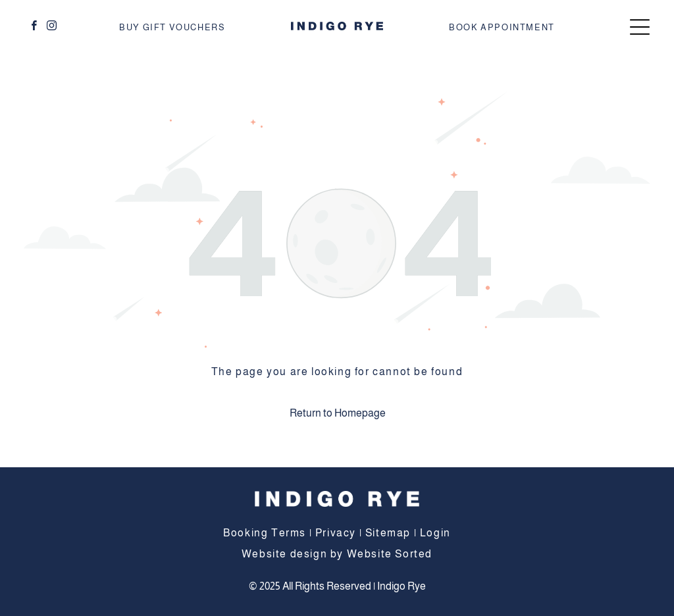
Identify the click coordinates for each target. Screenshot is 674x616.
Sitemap (388, 533)
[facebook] (34, 27)
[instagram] (52, 27)
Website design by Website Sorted (337, 554)
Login (435, 533)
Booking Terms (265, 533)
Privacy (336, 533)
